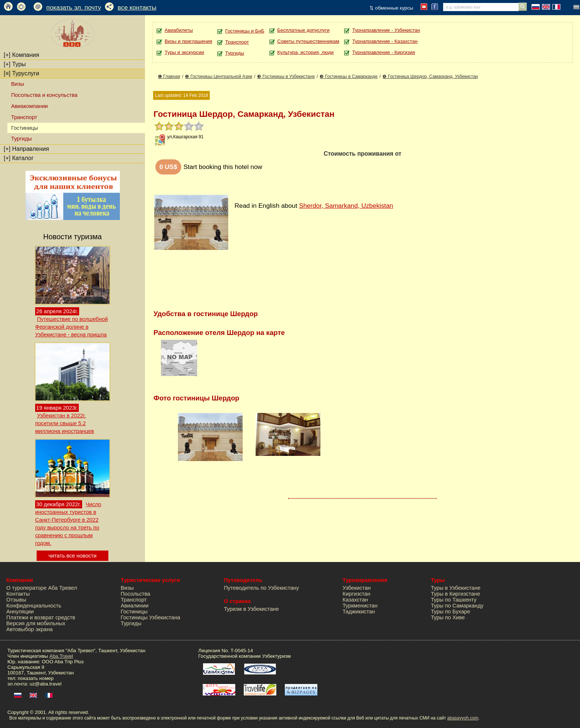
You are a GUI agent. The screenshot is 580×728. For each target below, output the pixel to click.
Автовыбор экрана (29, 629)
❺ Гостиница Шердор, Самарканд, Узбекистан (430, 77)
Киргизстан (356, 594)
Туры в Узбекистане (456, 588)
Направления (26, 149)
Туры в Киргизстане (456, 594)
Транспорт (24, 117)
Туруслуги (21, 73)
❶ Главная (169, 77)
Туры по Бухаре (451, 612)
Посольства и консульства (44, 95)
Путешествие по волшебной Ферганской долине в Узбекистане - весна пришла (71, 327)
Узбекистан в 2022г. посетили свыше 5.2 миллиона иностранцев (65, 423)
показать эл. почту (74, 7)
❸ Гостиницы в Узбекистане (286, 77)
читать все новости (72, 556)
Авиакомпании (29, 106)
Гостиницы (134, 612)
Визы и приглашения (188, 41)
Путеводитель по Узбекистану (261, 588)
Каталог (19, 158)
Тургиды (21, 139)
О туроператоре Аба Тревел (42, 588)
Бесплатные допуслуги (304, 30)
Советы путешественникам (308, 41)
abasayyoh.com (463, 718)
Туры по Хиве (448, 617)
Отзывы (16, 600)
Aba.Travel (61, 656)
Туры (15, 64)
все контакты (137, 7)
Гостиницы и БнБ (245, 31)
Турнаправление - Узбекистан (386, 30)
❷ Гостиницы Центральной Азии (219, 77)
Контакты (18, 594)
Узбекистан (357, 588)
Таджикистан (359, 612)
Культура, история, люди (306, 52)
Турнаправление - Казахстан (385, 41)
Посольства (135, 594)
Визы (18, 84)
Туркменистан (360, 606)
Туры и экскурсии (184, 52)
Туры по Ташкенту (454, 600)
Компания (21, 55)
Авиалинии (134, 606)
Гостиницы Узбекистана (150, 617)
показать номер (36, 678)
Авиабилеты (179, 30)
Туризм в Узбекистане (251, 609)
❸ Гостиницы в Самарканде (348, 77)
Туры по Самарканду (457, 606)
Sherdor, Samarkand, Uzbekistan (346, 206)
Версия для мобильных (36, 623)
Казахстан (355, 600)
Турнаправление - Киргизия (384, 52)
